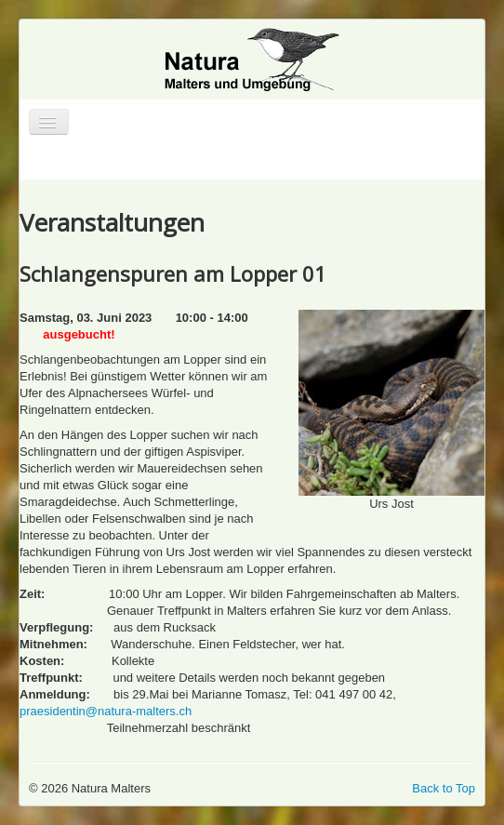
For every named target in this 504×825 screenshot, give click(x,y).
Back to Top (444, 788)
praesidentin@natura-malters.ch (106, 711)
